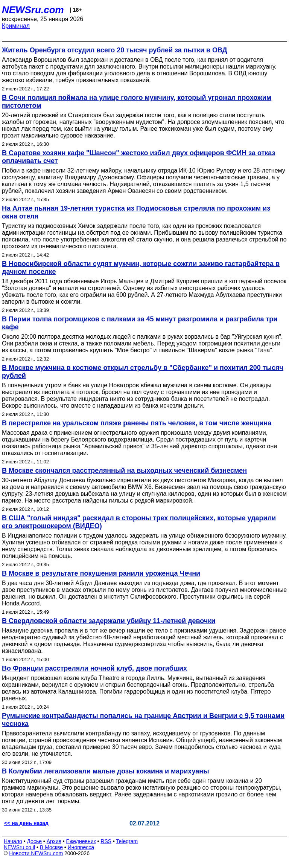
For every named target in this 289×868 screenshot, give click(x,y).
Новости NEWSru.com (36, 853)
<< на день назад (26, 823)
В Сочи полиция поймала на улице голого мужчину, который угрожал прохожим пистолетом (137, 102)
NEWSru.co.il (19, 847)
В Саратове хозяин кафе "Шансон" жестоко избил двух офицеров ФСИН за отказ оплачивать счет (138, 157)
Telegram (127, 841)
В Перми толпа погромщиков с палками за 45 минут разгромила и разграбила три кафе (140, 323)
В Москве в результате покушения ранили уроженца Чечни (101, 573)
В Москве (51, 847)
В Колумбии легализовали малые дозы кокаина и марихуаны (106, 771)
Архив (54, 841)
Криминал (16, 26)
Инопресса (81, 847)
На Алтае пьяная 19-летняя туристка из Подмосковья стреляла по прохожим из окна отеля (136, 212)
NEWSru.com (33, 10)
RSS (106, 841)
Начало (13, 841)
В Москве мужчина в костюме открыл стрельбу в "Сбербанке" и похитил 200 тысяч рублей (143, 372)
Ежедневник (81, 841)
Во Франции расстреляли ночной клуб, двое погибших (94, 668)
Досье (34, 841)
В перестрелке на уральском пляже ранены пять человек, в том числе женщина (137, 423)
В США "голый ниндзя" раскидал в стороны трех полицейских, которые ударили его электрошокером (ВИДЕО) (139, 522)
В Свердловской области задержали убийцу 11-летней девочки (109, 621)
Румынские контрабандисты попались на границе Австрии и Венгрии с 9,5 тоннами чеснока (143, 720)
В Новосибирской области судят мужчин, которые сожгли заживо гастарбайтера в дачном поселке (141, 268)
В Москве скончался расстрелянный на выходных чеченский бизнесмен (124, 471)
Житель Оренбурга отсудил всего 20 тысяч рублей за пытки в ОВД (115, 50)
